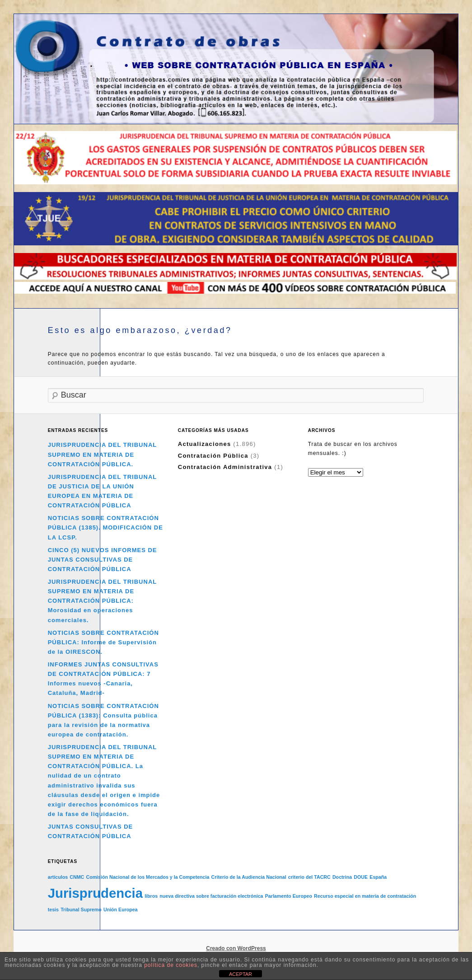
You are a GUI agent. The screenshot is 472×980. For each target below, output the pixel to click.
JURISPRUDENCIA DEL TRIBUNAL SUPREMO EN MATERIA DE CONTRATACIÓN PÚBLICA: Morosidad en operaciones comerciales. (102, 601)
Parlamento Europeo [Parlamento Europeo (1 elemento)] (289, 896)
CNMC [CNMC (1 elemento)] (77, 877)
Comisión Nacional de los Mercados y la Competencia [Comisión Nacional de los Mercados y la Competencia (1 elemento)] (147, 877)
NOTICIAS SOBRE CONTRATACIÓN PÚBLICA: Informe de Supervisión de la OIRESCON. (103, 642)
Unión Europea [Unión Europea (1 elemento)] (121, 910)
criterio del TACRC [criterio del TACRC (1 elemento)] (309, 877)
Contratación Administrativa (225, 467)
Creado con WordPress (236, 948)
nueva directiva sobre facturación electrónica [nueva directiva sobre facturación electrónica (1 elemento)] (211, 896)
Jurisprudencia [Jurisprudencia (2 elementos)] (95, 893)
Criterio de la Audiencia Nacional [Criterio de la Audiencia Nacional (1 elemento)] (249, 877)
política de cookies (171, 965)
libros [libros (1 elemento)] (151, 896)
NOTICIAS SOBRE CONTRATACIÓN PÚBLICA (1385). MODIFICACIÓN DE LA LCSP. (105, 528)
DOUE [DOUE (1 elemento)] (361, 877)
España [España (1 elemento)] (378, 877)
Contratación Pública (213, 456)
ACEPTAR (241, 974)
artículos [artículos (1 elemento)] (58, 877)
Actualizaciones (205, 444)
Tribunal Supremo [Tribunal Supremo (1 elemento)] (81, 910)
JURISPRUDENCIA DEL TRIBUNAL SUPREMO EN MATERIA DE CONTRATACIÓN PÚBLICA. (102, 454)
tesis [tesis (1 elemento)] (53, 910)
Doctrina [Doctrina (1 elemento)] (342, 877)
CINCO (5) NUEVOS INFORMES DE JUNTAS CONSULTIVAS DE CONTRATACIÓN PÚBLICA (103, 560)
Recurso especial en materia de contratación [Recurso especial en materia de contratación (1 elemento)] (365, 896)
